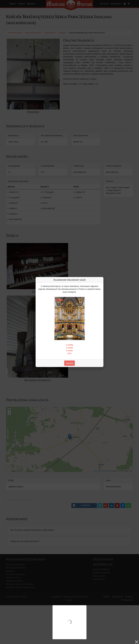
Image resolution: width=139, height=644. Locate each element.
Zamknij (70, 363)
